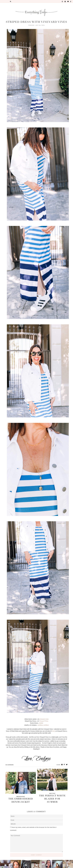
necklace (40, 725)
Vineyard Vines (44, 719)
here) (54, 731)
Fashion (31, 25)
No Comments (10, 765)
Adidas (41, 723)
